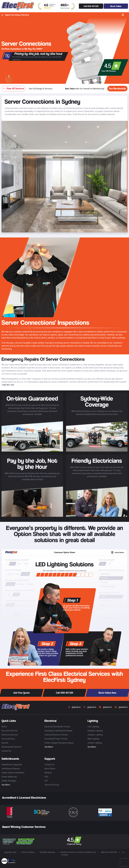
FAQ (46, 777)
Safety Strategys (9, 781)
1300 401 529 (8, 385)
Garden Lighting (95, 743)
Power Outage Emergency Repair (59, 743)
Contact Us (6, 751)
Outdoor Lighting (95, 735)
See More (49, 747)
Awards (5, 743)
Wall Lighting (93, 739)
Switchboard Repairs (11, 769)
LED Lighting (93, 727)
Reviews (48, 773)
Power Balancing (9, 777)
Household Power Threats (56, 739)
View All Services (14, 89)
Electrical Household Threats (57, 727)
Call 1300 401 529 (91, 6)
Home (4, 727)
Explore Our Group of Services (15, 15)
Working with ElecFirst (11, 747)
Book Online (116, 6)
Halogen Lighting (95, 731)
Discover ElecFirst (10, 731)
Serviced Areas (8, 739)
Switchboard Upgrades (12, 764)
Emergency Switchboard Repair (59, 731)
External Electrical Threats (56, 735)
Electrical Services (10, 735)
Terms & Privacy (52, 785)
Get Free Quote (22, 693)
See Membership (117, 89)
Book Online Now (107, 693)
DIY (46, 781)
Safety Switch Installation (13, 773)
